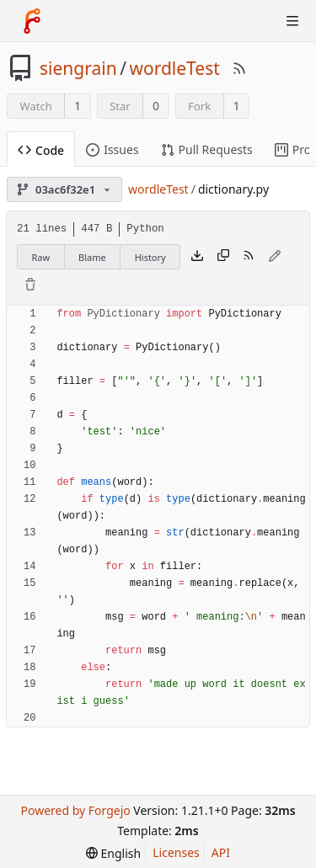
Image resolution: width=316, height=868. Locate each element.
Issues (112, 149)
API (221, 852)
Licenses (176, 852)
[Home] (32, 21)
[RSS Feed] (239, 68)
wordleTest (174, 68)
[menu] (113, 853)
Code (41, 150)
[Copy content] (223, 257)
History (150, 257)
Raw (40, 257)
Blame (92, 257)
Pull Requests (207, 149)
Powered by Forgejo (75, 810)
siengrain (78, 68)
